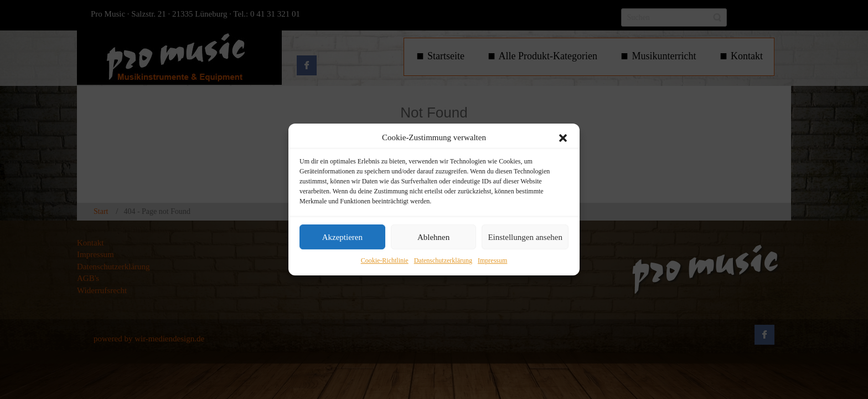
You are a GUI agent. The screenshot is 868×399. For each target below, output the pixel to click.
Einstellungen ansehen (525, 237)
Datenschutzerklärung (443, 261)
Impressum (492, 261)
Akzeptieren (342, 237)
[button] (563, 138)
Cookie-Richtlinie (385, 261)
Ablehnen (433, 237)
